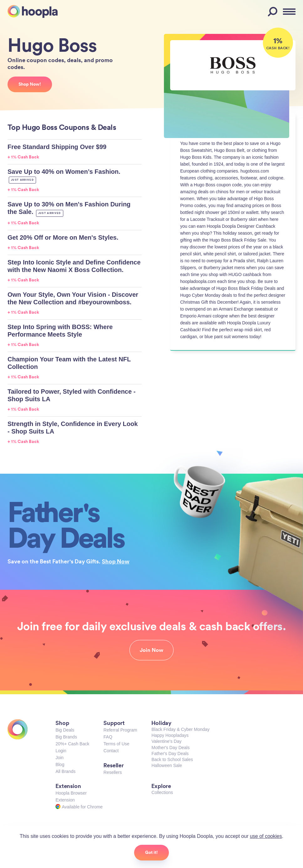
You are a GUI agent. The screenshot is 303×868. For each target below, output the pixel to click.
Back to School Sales (172, 759)
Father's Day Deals (170, 754)
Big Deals (65, 730)
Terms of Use (116, 744)
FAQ (108, 737)
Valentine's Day (166, 741)
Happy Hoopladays (170, 735)
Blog (60, 764)
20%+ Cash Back (72, 744)
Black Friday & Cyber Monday (180, 729)
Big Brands (66, 737)
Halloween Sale (167, 765)
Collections (162, 792)
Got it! (151, 852)
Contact (111, 751)
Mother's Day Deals (170, 748)
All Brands (65, 771)
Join (60, 758)
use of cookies (266, 836)
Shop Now (116, 561)
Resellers (112, 772)
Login (61, 751)
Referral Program (120, 730)
